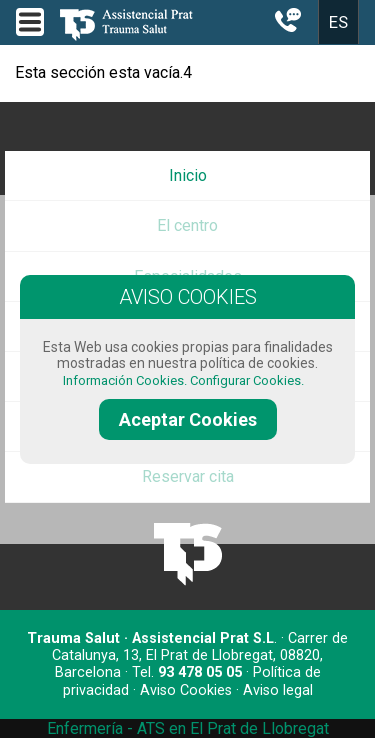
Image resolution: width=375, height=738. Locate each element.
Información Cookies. (125, 380)
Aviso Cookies (186, 690)
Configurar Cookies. (248, 380)
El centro (187, 225)
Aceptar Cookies (188, 419)
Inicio (188, 175)
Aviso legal (278, 690)
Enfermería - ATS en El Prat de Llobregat (188, 728)
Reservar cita (188, 476)
